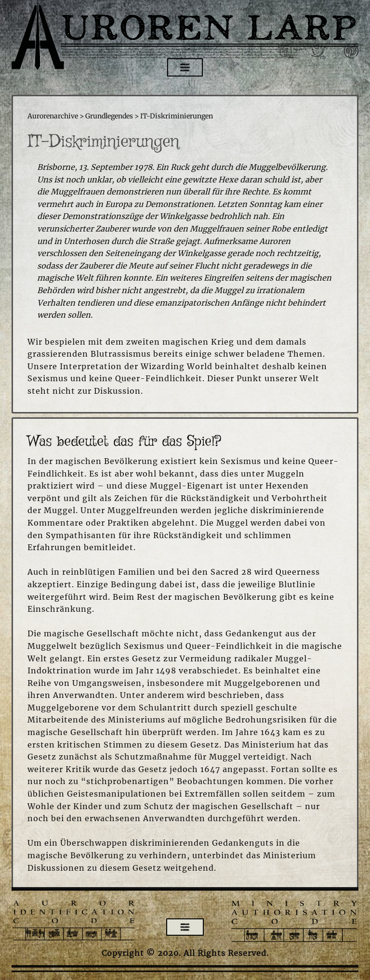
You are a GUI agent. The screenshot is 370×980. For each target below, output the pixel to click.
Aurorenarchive (53, 116)
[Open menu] (185, 67)
